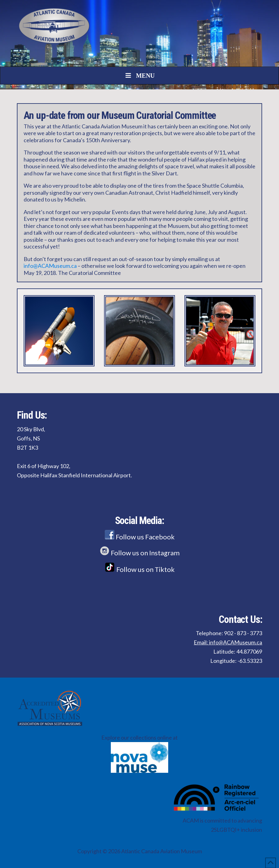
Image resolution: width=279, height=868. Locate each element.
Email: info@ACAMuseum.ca (228, 642)
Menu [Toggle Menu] (139, 76)
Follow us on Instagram (140, 553)
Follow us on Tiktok (139, 569)
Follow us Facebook (140, 537)
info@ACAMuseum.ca (50, 266)
